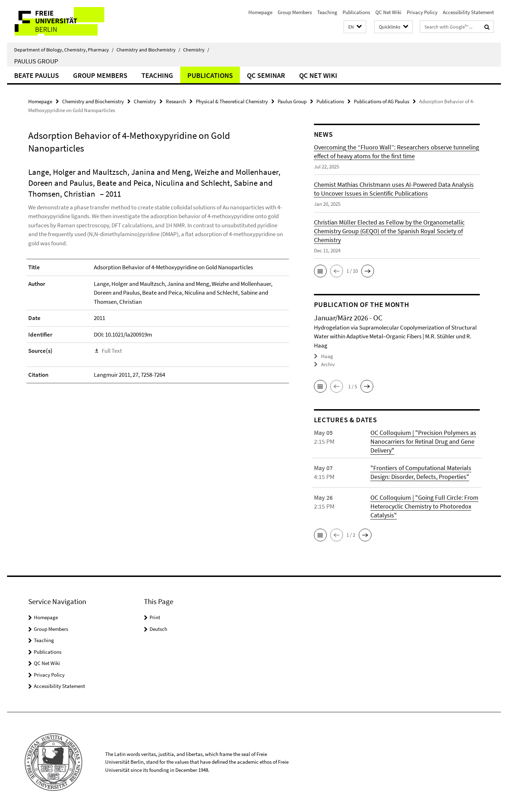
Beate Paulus (37, 75)
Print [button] (155, 617)
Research (176, 101)
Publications (356, 12)
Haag (327, 356)
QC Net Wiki (388, 12)
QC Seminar (266, 75)
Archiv (328, 364)
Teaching (327, 12)
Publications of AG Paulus (382, 101)
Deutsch (158, 629)
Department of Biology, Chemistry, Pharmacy (64, 50)
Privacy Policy (422, 12)
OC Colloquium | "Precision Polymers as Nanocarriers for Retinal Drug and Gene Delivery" (423, 441)
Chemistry (196, 50)
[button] (355, 27)
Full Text (112, 351)
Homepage (260, 12)
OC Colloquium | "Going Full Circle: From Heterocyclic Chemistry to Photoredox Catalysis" (424, 506)
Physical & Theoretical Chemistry (232, 101)
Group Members (295, 12)
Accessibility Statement (468, 12)
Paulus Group (36, 61)
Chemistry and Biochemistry (148, 50)
